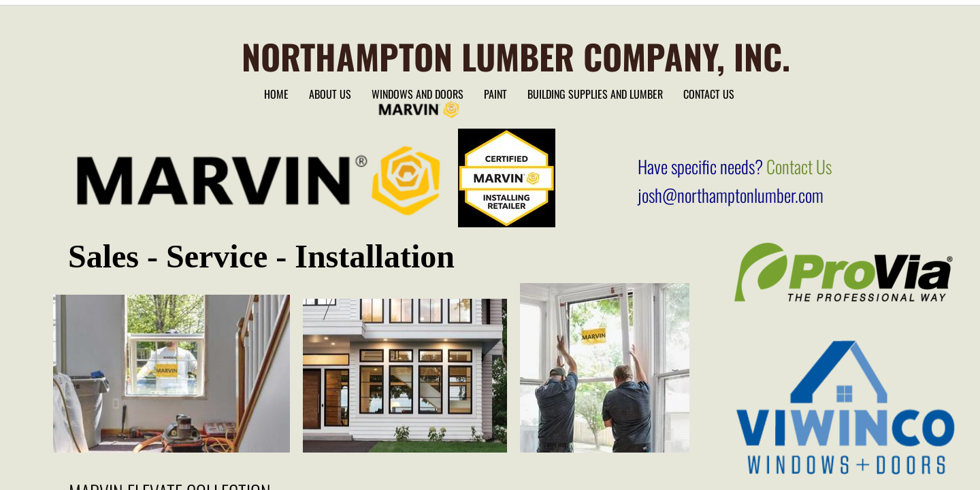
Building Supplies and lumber (595, 94)
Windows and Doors (418, 94)
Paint (495, 94)
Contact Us (709, 94)
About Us (330, 94)
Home (276, 94)
